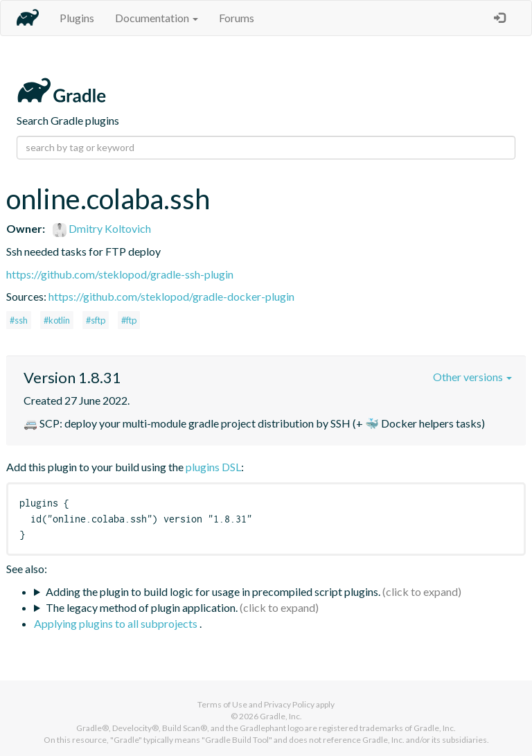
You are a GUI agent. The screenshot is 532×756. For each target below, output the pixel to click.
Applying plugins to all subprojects (117, 623)
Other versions (472, 377)
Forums (237, 18)
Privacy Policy (289, 704)
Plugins (77, 18)
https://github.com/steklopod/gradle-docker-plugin (171, 296)
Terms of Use (222, 704)
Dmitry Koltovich (102, 228)
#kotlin (57, 320)
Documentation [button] (157, 18)
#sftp (96, 320)
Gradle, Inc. (281, 716)
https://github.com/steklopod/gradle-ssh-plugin (120, 274)
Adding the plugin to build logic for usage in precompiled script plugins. (213, 591)
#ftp (129, 320)
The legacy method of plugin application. (142, 607)
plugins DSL (213, 467)
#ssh (19, 320)
